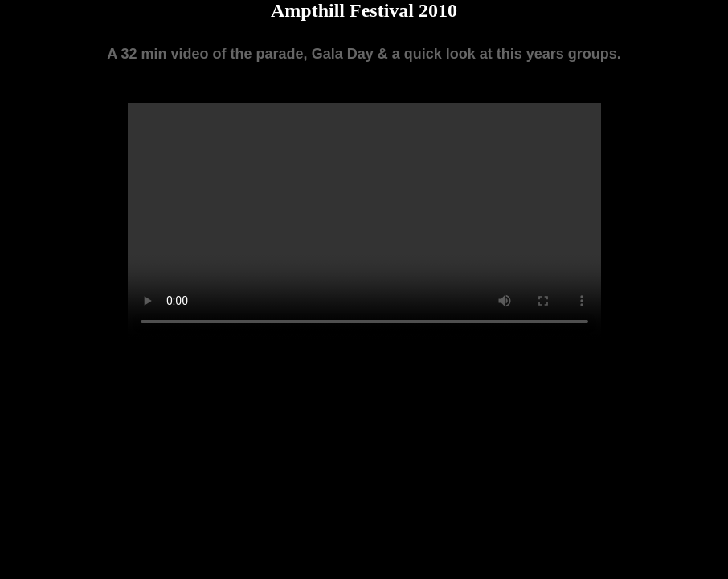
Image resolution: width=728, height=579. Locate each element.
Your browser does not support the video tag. (364, 221)
